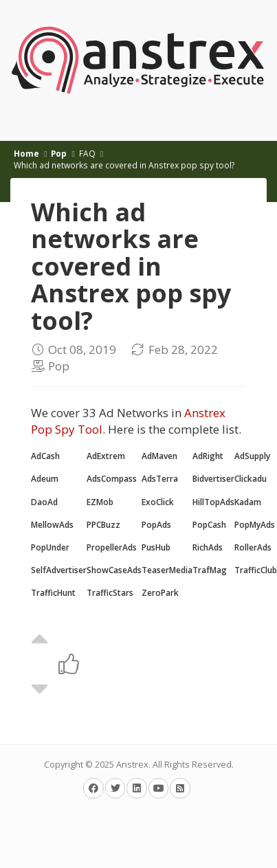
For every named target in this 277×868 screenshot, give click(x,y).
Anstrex (132, 765)
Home (26, 153)
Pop (59, 153)
